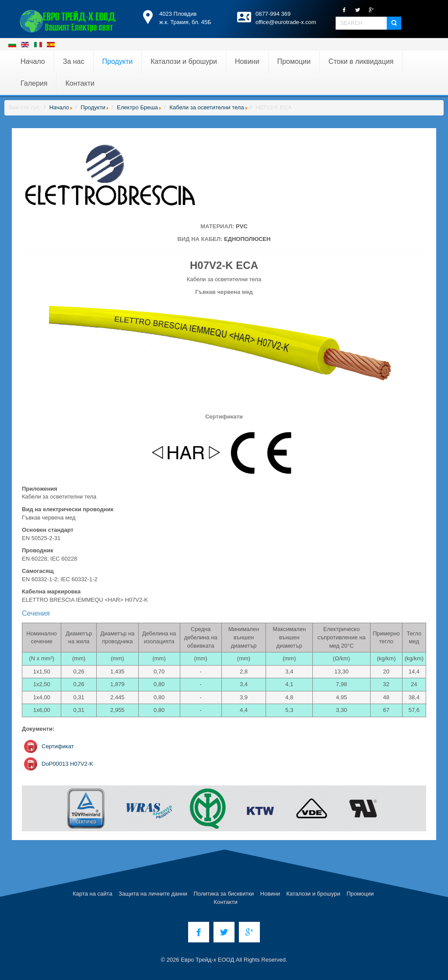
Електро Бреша (137, 107)
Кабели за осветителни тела (206, 107)
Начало (59, 107)
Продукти (93, 107)
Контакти (226, 902)
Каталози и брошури (313, 894)
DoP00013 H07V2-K (67, 764)
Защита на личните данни (153, 894)
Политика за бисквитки (224, 894)
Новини (270, 894)
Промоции (360, 894)
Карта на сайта (92, 894)
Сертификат (58, 746)
